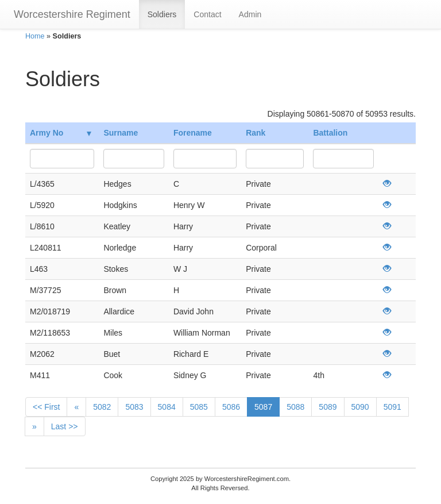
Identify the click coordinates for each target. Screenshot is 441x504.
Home (35, 36)
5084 (167, 407)
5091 (392, 407)
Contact (207, 14)
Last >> (65, 426)
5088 (295, 407)
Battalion (330, 133)
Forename (193, 133)
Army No (61, 133)
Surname (121, 133)
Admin (250, 14)
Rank (256, 133)
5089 (328, 407)
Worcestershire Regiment (72, 14)
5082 (102, 407)
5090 (360, 407)
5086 (231, 407)
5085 (199, 407)
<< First (46, 407)
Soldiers (162, 14)
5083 (134, 407)
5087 (263, 407)
